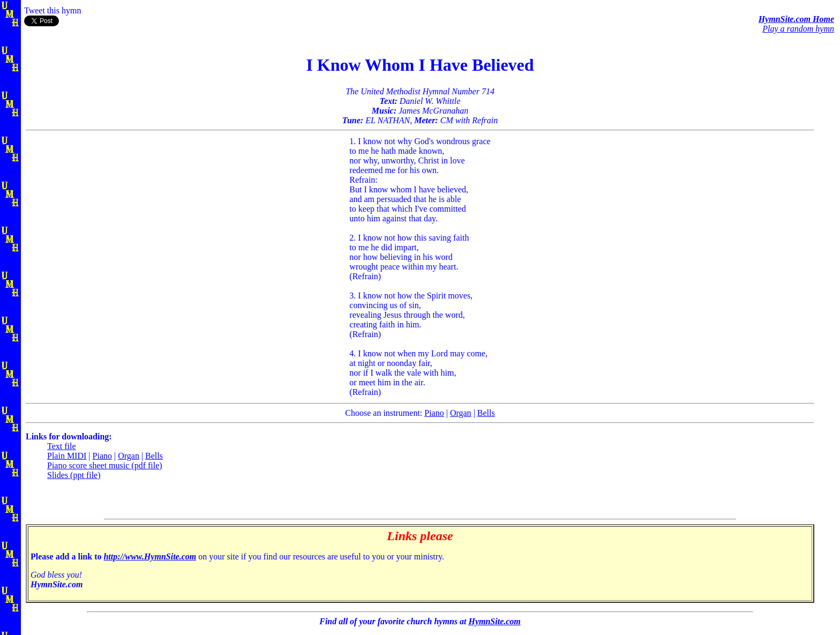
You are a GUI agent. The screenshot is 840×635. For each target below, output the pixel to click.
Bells (486, 413)
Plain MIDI (67, 456)
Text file (62, 446)
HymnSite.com (494, 621)
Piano (434, 413)
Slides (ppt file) (74, 475)
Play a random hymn (798, 29)
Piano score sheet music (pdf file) (105, 465)
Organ (461, 413)
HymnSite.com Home (796, 19)
